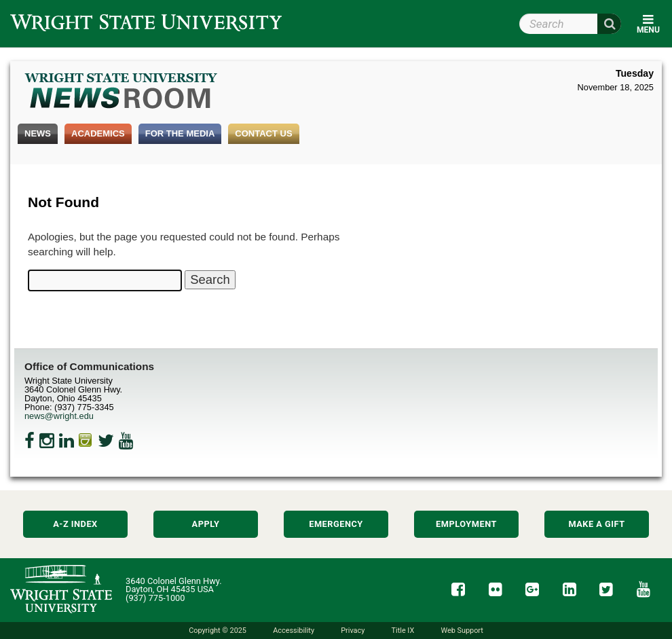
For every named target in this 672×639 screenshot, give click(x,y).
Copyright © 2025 (218, 631)
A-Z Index (75, 524)
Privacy (353, 631)
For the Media (180, 133)
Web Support (462, 631)
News (38, 133)
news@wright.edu (59, 416)
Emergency (336, 524)
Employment (466, 524)
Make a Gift (596, 524)
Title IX (403, 631)
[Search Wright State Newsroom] (210, 280)
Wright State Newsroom (122, 92)
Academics (98, 133)
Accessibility (294, 631)
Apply (206, 524)
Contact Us (263, 133)
